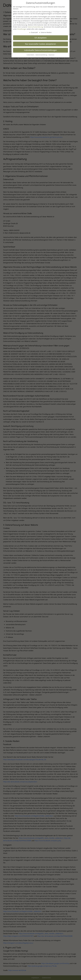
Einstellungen (22, 29)
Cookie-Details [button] (30, 55)
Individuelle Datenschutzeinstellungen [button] (40, 50)
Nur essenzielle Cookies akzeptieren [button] (41, 44)
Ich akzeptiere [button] (40, 38)
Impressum (52, 55)
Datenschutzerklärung (35, 27)
